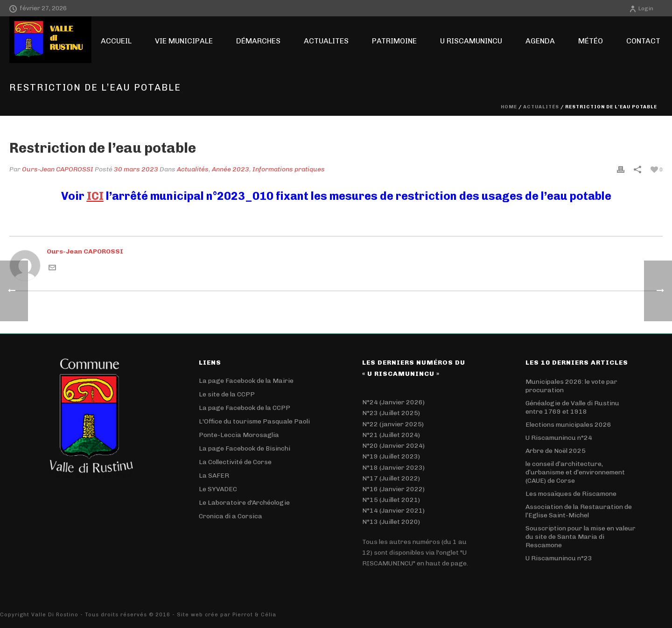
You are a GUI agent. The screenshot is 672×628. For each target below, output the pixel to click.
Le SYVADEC (218, 489)
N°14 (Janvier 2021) (393, 511)
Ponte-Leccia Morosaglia (239, 435)
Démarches (258, 41)
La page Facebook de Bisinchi (245, 448)
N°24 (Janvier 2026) (393, 402)
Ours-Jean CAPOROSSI (58, 169)
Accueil (116, 41)
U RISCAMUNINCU (471, 41)
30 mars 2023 (136, 169)
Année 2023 (231, 169)
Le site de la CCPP (227, 394)
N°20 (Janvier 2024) (393, 446)
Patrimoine (394, 41)
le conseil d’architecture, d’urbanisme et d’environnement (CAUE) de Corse (575, 472)
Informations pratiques (289, 169)
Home (509, 107)
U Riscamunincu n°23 (559, 558)
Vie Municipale (184, 41)
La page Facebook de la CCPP (245, 408)
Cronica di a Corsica (231, 516)
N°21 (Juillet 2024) (391, 435)
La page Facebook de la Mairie (246, 381)
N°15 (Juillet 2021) (391, 500)
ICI (95, 196)
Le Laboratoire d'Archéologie (244, 503)
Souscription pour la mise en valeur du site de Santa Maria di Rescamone (581, 537)
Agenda (540, 41)
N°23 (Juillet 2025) (391, 413)
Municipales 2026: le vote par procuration (571, 386)
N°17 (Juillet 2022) (391, 478)
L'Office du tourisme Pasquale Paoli (254, 421)
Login (641, 8)
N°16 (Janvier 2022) (393, 489)
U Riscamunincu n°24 (559, 438)
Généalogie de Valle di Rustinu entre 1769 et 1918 (572, 407)
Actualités (541, 107)
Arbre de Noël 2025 (556, 451)
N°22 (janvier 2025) (393, 424)
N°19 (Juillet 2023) (391, 456)
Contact (643, 41)
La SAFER (214, 476)
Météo (591, 41)
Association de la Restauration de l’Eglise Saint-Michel (579, 511)
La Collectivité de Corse (235, 462)
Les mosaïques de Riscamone (571, 494)
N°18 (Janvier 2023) (393, 468)
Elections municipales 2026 (568, 425)
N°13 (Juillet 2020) (391, 522)
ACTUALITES (326, 41)
